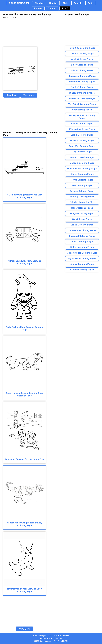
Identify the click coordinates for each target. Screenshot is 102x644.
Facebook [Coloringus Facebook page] (51, 636)
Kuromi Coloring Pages (82, 270)
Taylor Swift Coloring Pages (82, 258)
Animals (78, 3)
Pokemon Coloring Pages (82, 82)
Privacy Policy (46, 638)
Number (53, 3)
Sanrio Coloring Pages (82, 225)
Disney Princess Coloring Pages (82, 117)
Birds (90, 3)
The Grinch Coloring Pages (82, 104)
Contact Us (57, 638)
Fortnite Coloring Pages (82, 191)
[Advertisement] (19, 33)
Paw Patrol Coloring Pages (82, 98)
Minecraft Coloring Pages (82, 129)
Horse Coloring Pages (82, 180)
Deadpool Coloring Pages (82, 236)
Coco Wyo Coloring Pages (82, 146)
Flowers (38, 8)
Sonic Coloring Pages (82, 87)
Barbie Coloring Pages (82, 135)
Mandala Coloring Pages (82, 163)
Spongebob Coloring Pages (82, 230)
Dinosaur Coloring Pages (82, 93)
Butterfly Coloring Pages (82, 197)
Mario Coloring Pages (82, 208)
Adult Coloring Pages (82, 59)
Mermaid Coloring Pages (82, 157)
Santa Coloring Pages (82, 124)
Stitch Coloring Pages (82, 70)
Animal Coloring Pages (82, 264)
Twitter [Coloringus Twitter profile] (58, 636)
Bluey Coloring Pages (82, 65)
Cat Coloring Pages (82, 110)
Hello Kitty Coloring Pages (82, 48)
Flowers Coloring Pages (82, 140)
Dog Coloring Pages (82, 152)
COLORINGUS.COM (19, 3)
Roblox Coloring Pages (82, 247)
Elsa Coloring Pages (82, 185)
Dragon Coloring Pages (82, 214)
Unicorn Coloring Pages (82, 54)
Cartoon (52, 8)
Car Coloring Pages (82, 219)
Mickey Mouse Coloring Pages (82, 253)
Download (12, 95)
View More (29, 95)
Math (66, 3)
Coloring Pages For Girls (82, 202)
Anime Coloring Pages (82, 242)
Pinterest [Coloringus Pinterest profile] (66, 636)
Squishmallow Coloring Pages (82, 169)
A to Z (65, 8)
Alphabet (39, 3)
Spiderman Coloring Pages (82, 76)
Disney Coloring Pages (82, 174)
